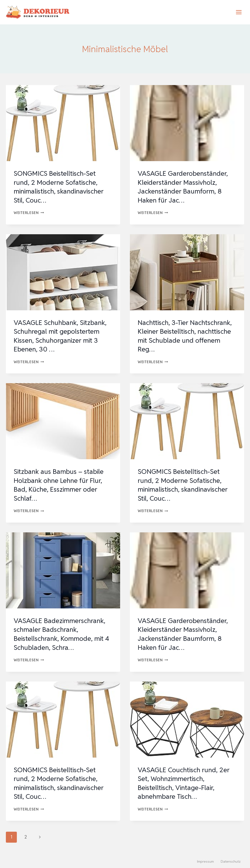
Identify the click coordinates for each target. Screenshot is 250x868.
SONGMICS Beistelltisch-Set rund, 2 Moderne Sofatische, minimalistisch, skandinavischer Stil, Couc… (60, 187)
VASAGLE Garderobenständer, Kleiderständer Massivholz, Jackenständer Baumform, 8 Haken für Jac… (184, 187)
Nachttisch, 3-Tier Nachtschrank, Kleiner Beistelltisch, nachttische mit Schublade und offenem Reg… (187, 336)
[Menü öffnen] (239, 12)
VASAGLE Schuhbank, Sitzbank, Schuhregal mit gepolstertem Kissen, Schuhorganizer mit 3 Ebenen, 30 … (62, 336)
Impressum (205, 861)
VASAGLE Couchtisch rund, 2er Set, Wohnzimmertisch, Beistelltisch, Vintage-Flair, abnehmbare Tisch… (185, 783)
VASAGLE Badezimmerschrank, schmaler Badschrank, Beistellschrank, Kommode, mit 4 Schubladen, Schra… (62, 633)
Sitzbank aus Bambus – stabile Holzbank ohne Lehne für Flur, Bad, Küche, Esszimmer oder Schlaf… (60, 484)
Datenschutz (231, 861)
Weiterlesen (29, 213)
